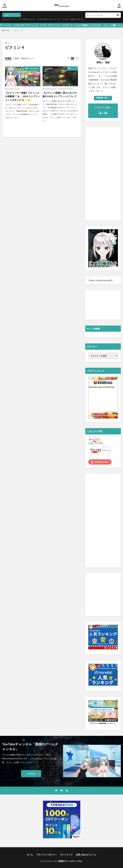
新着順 (8, 58)
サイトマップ (66, 855)
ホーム (30, 855)
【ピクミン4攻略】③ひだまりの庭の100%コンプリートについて (60, 94)
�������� (111, 412)
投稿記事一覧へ (102, 98)
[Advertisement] (103, 174)
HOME (7, 30)
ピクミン (74, 68)
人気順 (16, 58)
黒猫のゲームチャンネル (70, 861)
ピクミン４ (19, 30)
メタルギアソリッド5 (12, 19)
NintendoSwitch (33, 68)
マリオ (65, 19)
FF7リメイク (29, 19)
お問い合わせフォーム (86, 855)
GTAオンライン (77, 19)
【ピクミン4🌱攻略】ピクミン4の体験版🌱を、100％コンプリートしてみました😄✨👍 (23, 96)
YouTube (31, 774)
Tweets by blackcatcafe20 (100, 280)
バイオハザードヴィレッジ (48, 19)
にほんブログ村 (95, 443)
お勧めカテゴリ (27, 58)
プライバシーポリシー (47, 855)
